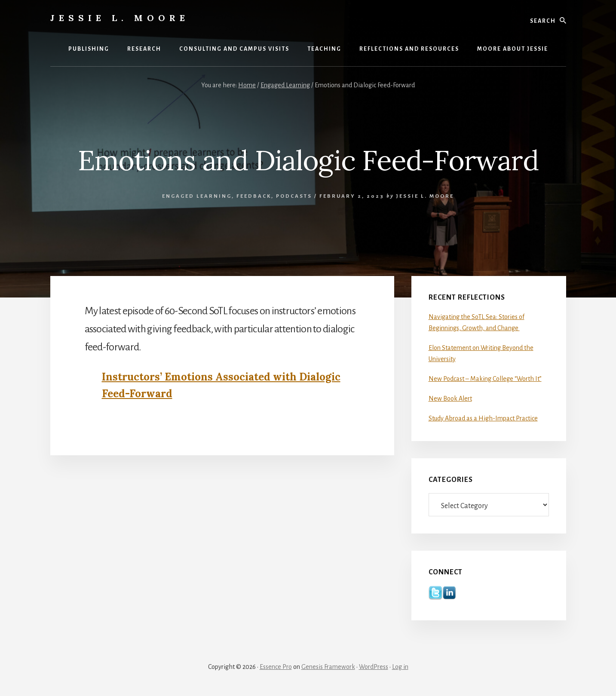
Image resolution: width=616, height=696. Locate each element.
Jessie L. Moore (120, 18)
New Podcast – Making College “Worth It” (485, 379)
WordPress (374, 667)
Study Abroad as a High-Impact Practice (483, 418)
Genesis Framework (328, 667)
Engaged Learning (197, 196)
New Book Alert (450, 399)
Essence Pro (276, 667)
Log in (400, 667)
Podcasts (294, 196)
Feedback (254, 196)
